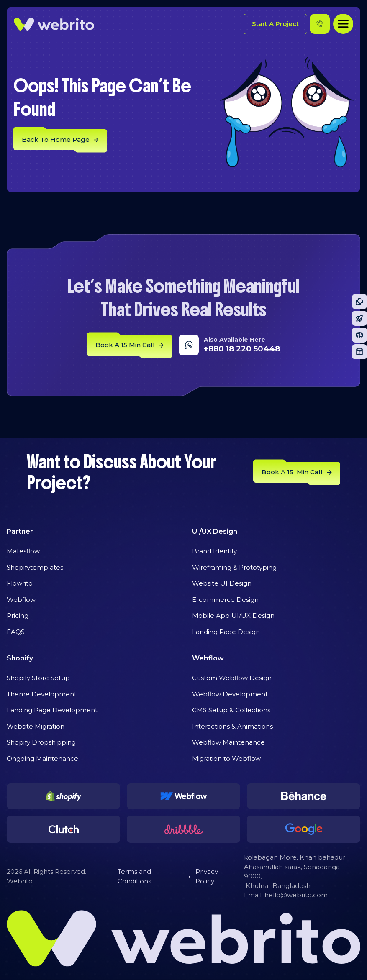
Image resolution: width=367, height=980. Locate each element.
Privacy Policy (207, 876)
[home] (54, 24)
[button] (343, 24)
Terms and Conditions (134, 876)
